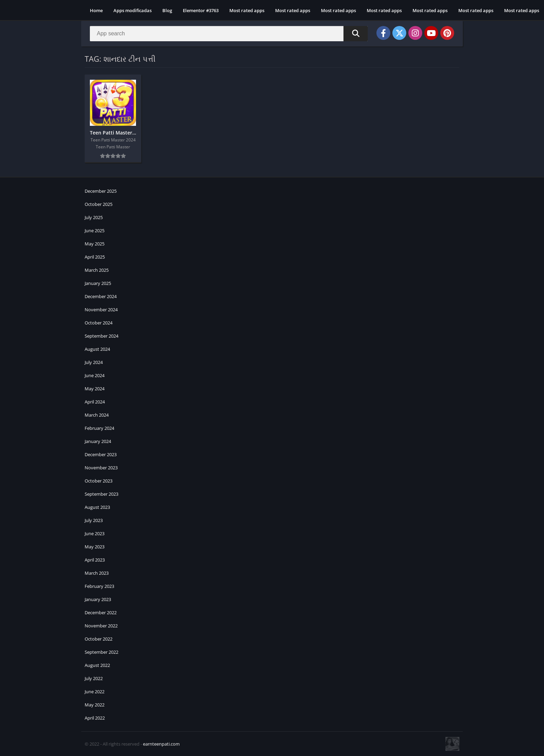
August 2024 (97, 349)
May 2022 (95, 705)
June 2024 (95, 375)
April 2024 (95, 402)
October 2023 (99, 481)
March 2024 (97, 415)
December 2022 (101, 612)
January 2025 (98, 283)
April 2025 (95, 257)
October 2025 (99, 204)
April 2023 (95, 560)
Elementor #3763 (201, 10)
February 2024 (99, 428)
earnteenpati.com (161, 744)
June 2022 (95, 692)
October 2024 (99, 323)
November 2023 (101, 468)
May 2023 (95, 547)
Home (96, 10)
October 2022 (99, 639)
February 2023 (99, 586)
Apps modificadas (133, 10)
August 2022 (97, 665)
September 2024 (101, 336)
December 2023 (101, 454)
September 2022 (101, 652)
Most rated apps (247, 10)
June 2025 (95, 231)
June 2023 (95, 533)
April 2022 (95, 718)
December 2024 (101, 296)
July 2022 (94, 678)
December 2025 (101, 191)
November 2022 (101, 626)
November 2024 (101, 310)
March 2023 (97, 573)
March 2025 (97, 270)
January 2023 (98, 599)
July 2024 (94, 362)
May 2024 (95, 389)
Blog (167, 10)
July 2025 (94, 217)
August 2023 (97, 507)
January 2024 (98, 441)
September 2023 (101, 494)
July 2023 (94, 520)
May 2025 (95, 244)
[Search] (229, 34)
